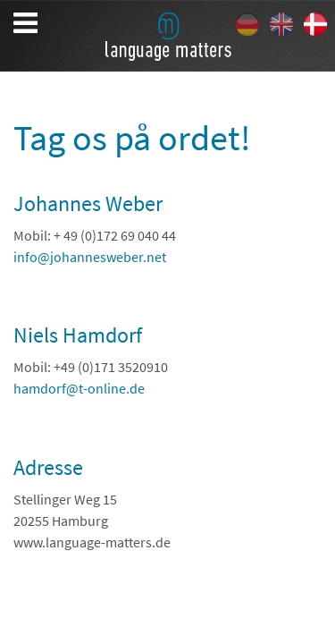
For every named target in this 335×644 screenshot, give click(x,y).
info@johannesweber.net (90, 257)
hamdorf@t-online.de (79, 388)
